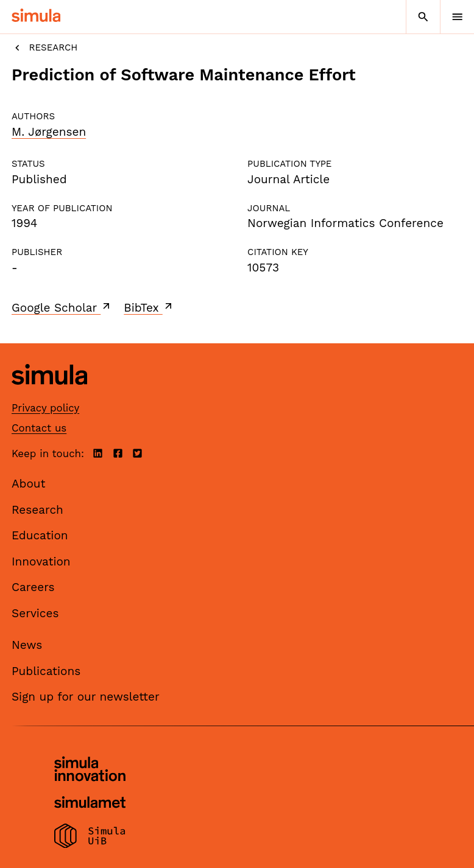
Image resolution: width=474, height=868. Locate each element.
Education (40, 535)
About (29, 484)
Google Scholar (62, 307)
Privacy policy (45, 408)
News (27, 645)
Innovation (41, 562)
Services (35, 613)
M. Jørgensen (49, 132)
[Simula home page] (49, 394)
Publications (46, 671)
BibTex (149, 307)
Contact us (39, 428)
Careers (33, 587)
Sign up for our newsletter (86, 697)
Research (44, 48)
